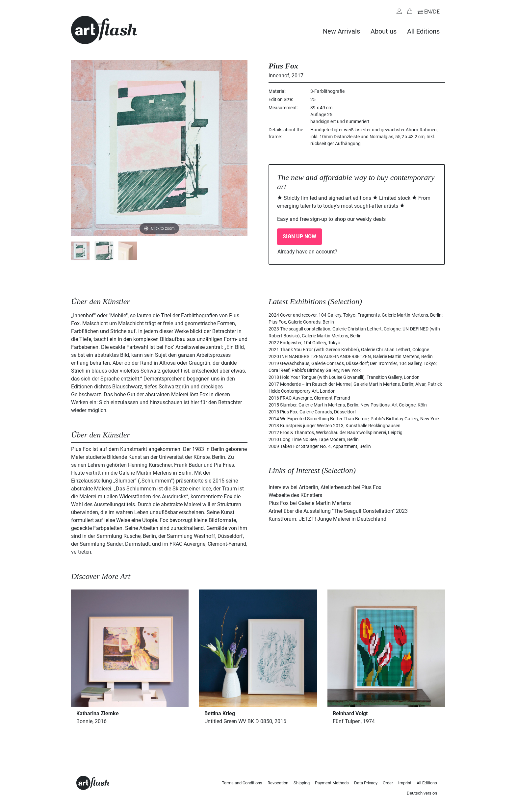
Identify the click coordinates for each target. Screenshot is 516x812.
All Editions (423, 31)
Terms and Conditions (242, 783)
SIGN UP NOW (299, 236)
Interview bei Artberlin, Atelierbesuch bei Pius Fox (325, 487)
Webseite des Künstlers (295, 495)
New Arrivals (341, 31)
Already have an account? (307, 252)
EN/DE (432, 12)
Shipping (302, 783)
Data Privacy (366, 783)
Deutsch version (422, 793)
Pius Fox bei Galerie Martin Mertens (310, 503)
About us (384, 31)
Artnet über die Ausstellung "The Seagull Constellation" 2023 (338, 511)
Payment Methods (332, 783)
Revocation (278, 783)
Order (388, 783)
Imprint (405, 783)
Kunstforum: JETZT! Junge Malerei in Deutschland (327, 519)
